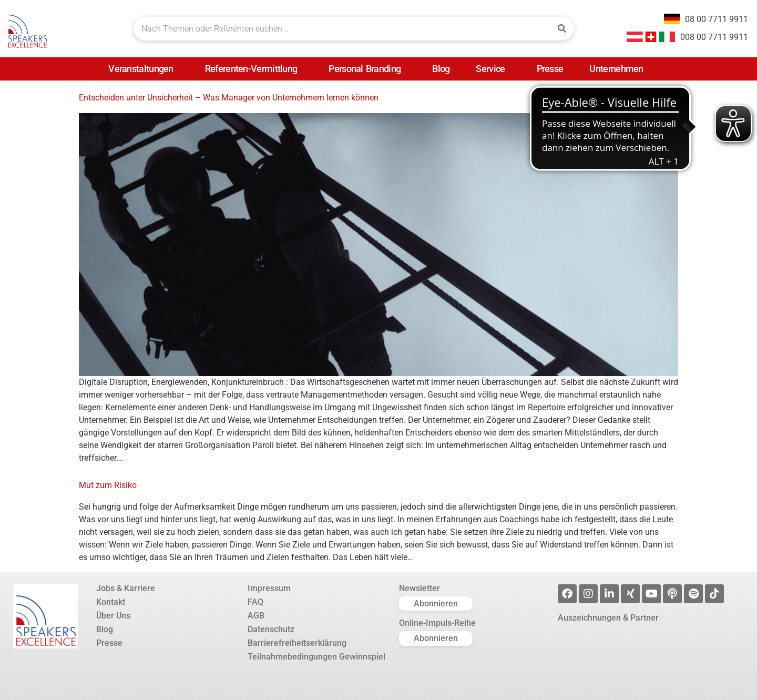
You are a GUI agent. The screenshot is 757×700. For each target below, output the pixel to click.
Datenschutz (271, 630)
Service (493, 69)
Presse (550, 69)
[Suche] (562, 29)
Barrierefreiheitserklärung (297, 643)
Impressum (269, 589)
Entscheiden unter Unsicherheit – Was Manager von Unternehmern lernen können (229, 98)
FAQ (255, 602)
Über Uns (113, 616)
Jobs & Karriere (126, 589)
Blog (441, 69)
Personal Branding (367, 69)
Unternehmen (619, 69)
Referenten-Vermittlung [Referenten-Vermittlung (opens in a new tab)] (254, 69)
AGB (256, 616)
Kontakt (111, 602)
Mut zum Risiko (108, 485)
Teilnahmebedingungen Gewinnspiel (316, 657)
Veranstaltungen (144, 69)
